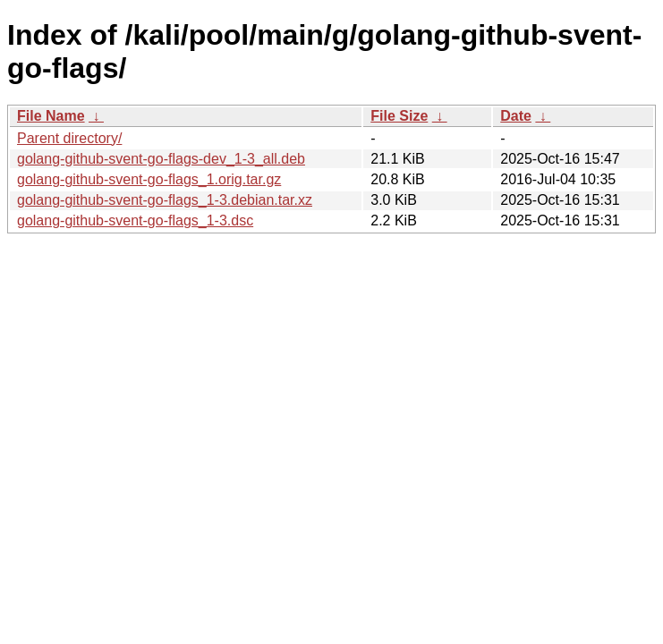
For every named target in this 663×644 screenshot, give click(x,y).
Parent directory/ (69, 138)
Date (516, 116)
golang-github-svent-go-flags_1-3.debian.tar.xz (165, 200)
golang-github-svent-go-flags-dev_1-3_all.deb (161, 159)
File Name (51, 116)
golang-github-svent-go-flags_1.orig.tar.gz (149, 179)
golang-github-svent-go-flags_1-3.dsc (135, 220)
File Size (399, 116)
